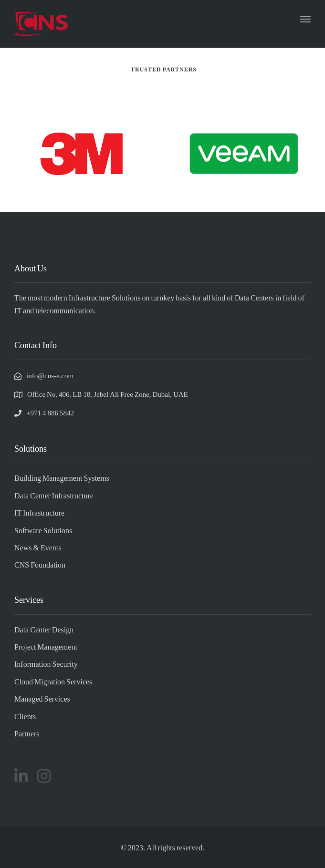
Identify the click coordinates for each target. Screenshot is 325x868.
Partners (27, 733)
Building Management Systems (62, 478)
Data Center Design (44, 629)
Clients (25, 716)
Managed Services (42, 698)
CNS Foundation (40, 564)
